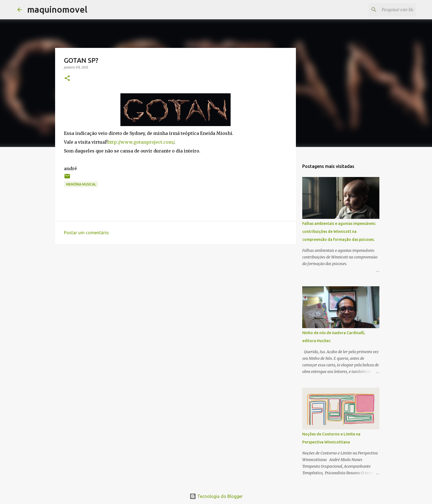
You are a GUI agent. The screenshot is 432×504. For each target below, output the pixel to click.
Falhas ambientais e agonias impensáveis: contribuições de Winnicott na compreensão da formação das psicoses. (339, 231)
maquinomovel (57, 9)
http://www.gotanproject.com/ (141, 142)
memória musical (81, 184)
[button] (67, 79)
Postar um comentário (86, 233)
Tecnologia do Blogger (216, 496)
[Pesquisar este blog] (387, 10)
